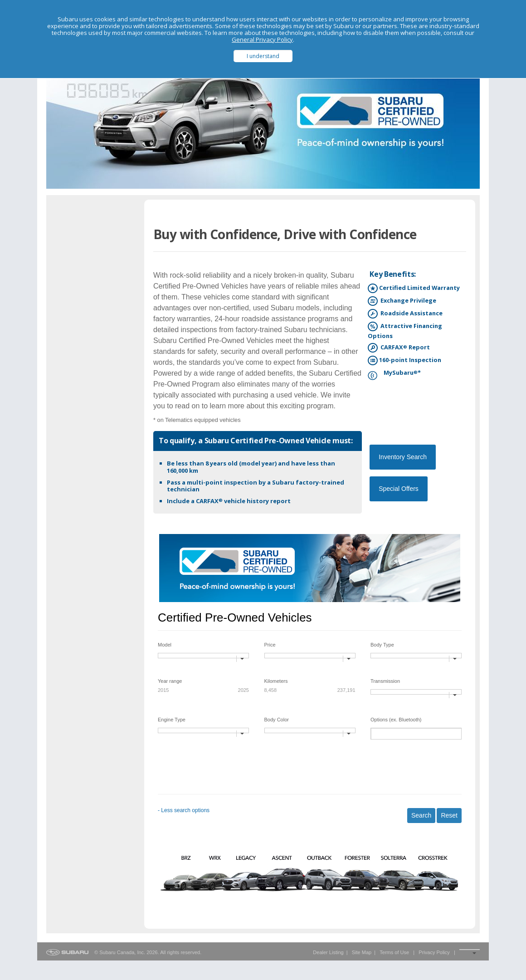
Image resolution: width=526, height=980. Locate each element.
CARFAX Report (399, 348)
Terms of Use (394, 952)
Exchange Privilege (402, 301)
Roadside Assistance (405, 314)
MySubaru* (394, 373)
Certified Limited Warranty (414, 288)
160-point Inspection (404, 360)
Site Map (362, 952)
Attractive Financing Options (405, 331)
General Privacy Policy (262, 39)
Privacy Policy (434, 952)
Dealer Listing (328, 952)
